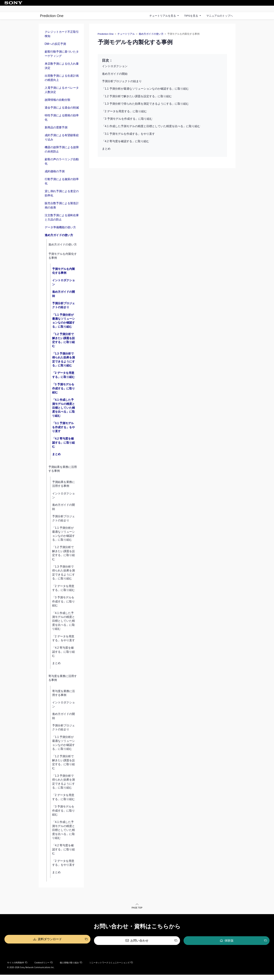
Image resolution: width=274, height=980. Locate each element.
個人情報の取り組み (71, 968)
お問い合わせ (139, 946)
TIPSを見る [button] (191, 16)
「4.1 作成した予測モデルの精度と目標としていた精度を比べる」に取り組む (63, 414)
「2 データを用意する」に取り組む (63, 381)
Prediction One (52, 16)
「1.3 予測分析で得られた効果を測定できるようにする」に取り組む (63, 366)
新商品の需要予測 (56, 134)
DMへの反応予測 (55, 50)
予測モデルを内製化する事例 (63, 262)
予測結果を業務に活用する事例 (63, 475)
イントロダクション (63, 289)
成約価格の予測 (55, 178)
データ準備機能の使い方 (60, 234)
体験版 (192, 946)
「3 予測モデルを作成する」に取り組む (63, 395)
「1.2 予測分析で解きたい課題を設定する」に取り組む (63, 346)
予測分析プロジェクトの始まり (63, 312)
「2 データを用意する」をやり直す (63, 645)
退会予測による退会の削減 (62, 114)
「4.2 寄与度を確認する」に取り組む (63, 449)
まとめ (56, 461)
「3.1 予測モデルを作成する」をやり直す (63, 434)
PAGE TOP (137, 915)
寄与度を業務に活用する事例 (63, 684)
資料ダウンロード (87, 946)
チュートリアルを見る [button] (163, 16)
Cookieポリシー (44, 968)
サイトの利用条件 (17, 968)
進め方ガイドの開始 (63, 300)
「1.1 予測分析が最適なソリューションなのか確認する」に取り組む (63, 327)
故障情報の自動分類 (57, 106)
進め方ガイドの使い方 (59, 242)
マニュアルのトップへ (220, 16)
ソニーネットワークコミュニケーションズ (111, 968)
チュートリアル (126, 40)
